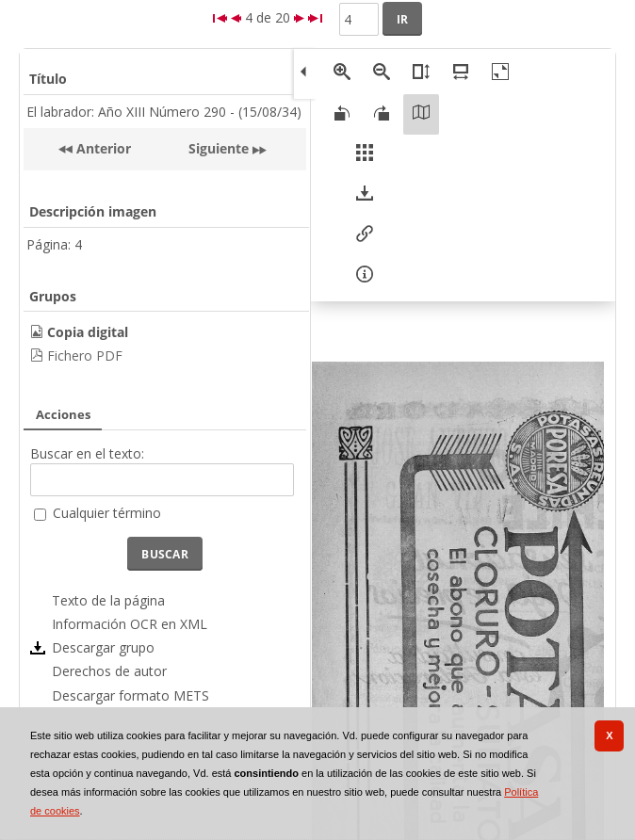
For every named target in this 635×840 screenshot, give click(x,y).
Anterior (102, 148)
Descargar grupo (103, 647)
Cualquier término (107, 513)
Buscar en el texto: (87, 453)
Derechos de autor (109, 671)
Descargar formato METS (130, 695)
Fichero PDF (85, 355)
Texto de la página (108, 600)
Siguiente (219, 148)
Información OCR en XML (130, 624)
